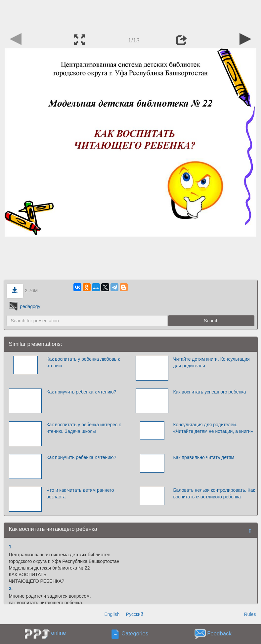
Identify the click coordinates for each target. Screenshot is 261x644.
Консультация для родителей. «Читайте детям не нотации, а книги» (213, 428)
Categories (135, 634)
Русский (135, 614)
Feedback (219, 634)
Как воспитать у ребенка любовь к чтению (83, 362)
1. (11, 547)
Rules (250, 614)
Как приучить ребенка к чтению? (81, 392)
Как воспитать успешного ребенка (209, 392)
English (112, 614)
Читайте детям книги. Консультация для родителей (211, 362)
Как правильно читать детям (204, 457)
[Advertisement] (131, 15)
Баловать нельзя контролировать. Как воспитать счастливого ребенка (214, 493)
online (59, 633)
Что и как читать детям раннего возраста (80, 493)
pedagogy (24, 306)
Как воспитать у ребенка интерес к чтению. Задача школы (84, 428)
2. (11, 588)
